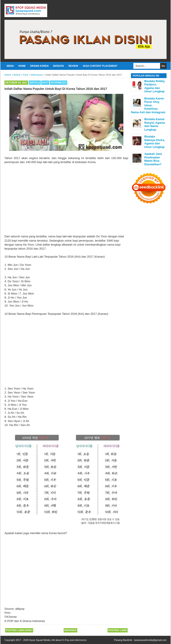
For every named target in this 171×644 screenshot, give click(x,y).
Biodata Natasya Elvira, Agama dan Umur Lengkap (155, 142)
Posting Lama (118, 630)
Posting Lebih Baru (19, 630)
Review (73, 66)
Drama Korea (39, 66)
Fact (45, 83)
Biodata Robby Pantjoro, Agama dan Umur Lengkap (155, 86)
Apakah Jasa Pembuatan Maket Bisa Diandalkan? (153, 159)
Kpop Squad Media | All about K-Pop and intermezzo (58, 640)
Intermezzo (59, 83)
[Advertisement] (66, 199)
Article (35, 83)
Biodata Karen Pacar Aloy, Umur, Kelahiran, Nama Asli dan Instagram (148, 105)
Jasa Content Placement (100, 66)
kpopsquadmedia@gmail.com (150, 640)
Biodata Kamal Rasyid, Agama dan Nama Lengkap (155, 124)
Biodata (59, 66)
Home (22, 66)
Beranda (70, 630)
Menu (10, 66)
